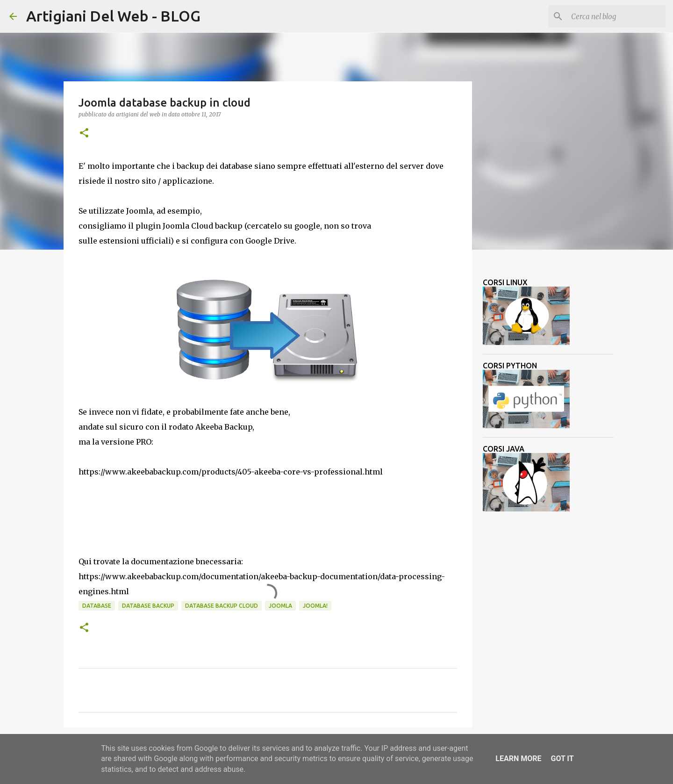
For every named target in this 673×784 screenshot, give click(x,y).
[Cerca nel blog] (616, 16)
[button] (84, 133)
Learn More (518, 759)
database (97, 606)
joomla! (315, 606)
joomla (280, 606)
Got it (562, 759)
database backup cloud (222, 606)
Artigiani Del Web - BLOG (113, 16)
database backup (148, 606)
